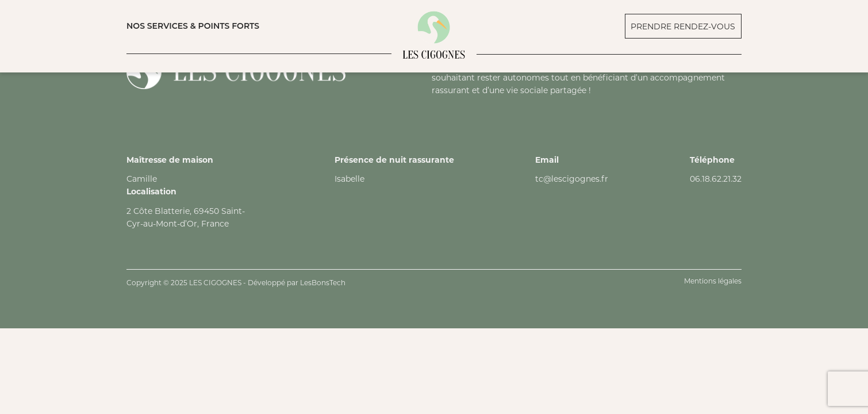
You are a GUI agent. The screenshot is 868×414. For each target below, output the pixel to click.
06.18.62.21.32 (716, 179)
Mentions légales (713, 281)
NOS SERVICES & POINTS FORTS (193, 26)
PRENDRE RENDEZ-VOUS (683, 26)
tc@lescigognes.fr (572, 179)
